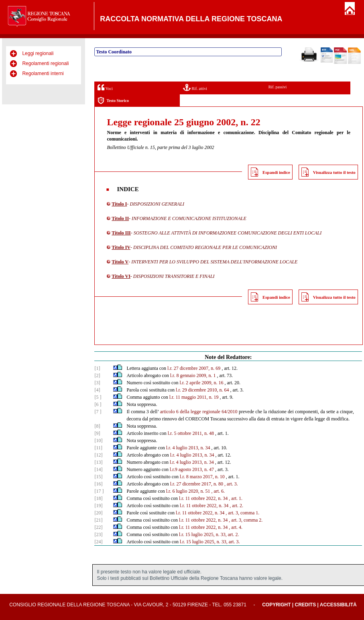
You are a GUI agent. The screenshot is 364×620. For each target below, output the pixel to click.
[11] (98, 448)
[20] (98, 513)
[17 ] (99, 491)
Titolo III (121, 233)
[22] (98, 527)
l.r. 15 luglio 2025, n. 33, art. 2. (209, 534)
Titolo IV (121, 247)
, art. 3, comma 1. (242, 513)
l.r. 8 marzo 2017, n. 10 (202, 477)
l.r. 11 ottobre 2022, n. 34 (203, 498)
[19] (98, 506)
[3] (97, 383)
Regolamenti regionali (45, 63)
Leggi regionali (38, 53)
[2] (97, 375)
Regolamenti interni (43, 73)
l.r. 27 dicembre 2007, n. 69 (194, 368)
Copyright (276, 605)
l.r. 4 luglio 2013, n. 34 (188, 448)
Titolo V (120, 262)
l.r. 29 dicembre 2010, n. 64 (202, 390)
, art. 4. (236, 527)
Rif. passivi (278, 87)
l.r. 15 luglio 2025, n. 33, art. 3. (210, 542)
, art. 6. (218, 491)
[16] (98, 484)
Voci (105, 87)
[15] (98, 477)
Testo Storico (113, 101)
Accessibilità (338, 605)
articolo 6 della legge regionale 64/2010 (199, 412)
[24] (98, 542)
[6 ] (98, 404)
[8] (97, 426)
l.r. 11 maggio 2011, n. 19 (194, 397)
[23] (98, 534)
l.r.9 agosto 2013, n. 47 (192, 469)
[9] (97, 433)
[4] (97, 390)
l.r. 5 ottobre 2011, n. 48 (191, 433)
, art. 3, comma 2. (246, 520)
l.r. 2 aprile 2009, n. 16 (201, 383)
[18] (98, 498)
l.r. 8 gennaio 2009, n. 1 (193, 375)
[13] (98, 462)
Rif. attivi (195, 87)
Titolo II (120, 218)
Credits (306, 605)
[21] (98, 520)
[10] (98, 441)
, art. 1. (236, 498)
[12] (98, 455)
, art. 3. (231, 484)
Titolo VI (121, 276)
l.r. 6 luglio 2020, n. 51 (188, 491)
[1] (97, 368)
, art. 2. (236, 506)
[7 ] (98, 412)
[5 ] (98, 397)
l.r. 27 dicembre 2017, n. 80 (197, 484)
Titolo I (119, 204)
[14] (98, 469)
